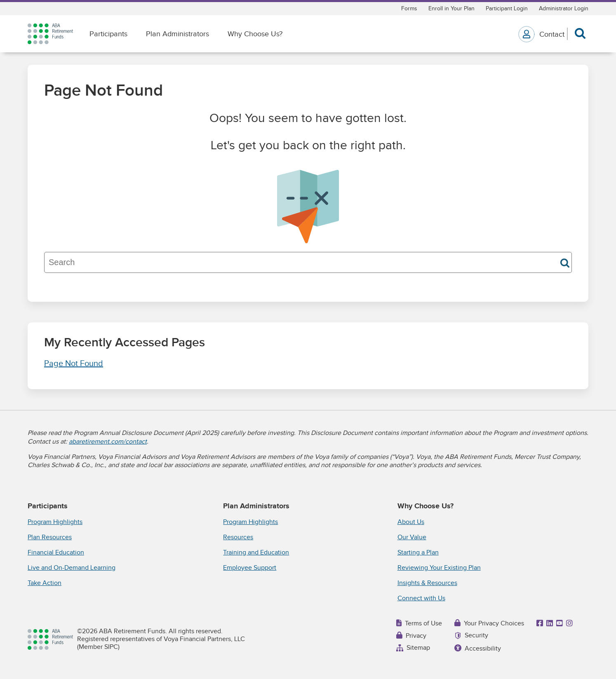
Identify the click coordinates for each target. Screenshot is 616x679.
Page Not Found (74, 364)
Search (565, 263)
